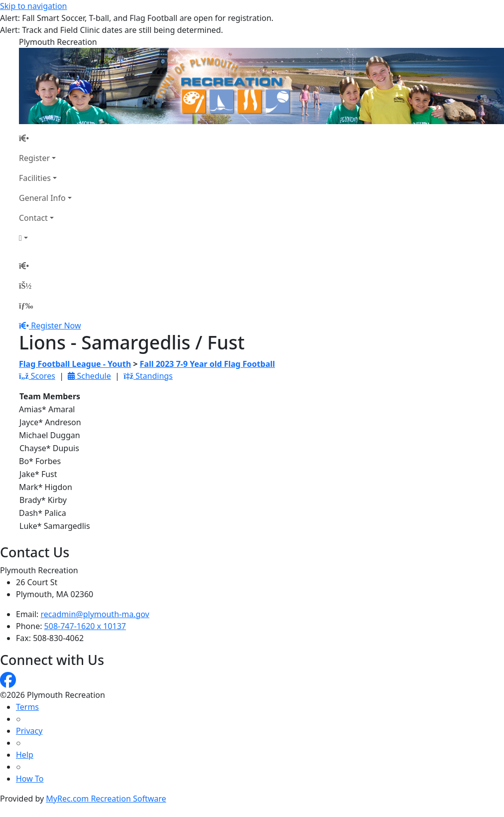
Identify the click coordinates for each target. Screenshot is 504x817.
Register (34, 158)
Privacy (29, 731)
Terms (27, 707)
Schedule (89, 376)
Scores (37, 376)
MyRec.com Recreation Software (106, 799)
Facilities (35, 178)
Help (25, 755)
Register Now (56, 326)
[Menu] (26, 306)
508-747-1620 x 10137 (85, 626)
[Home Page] (45, 138)
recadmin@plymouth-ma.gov (95, 614)
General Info (42, 198)
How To (30, 779)
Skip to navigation (33, 6)
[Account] (45, 238)
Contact (33, 218)
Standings (148, 376)
